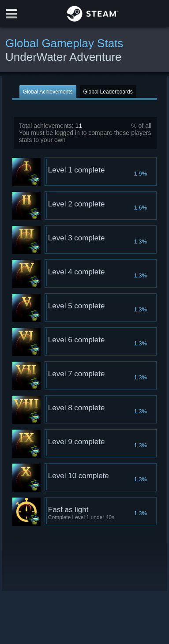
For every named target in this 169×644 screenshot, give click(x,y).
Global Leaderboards (108, 92)
